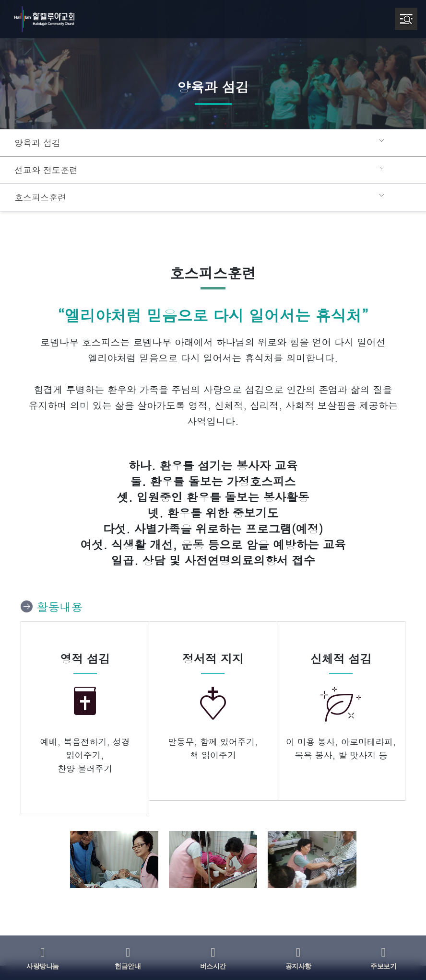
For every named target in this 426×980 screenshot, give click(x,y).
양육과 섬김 (36, 143)
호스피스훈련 (39, 197)
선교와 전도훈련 (44, 170)
